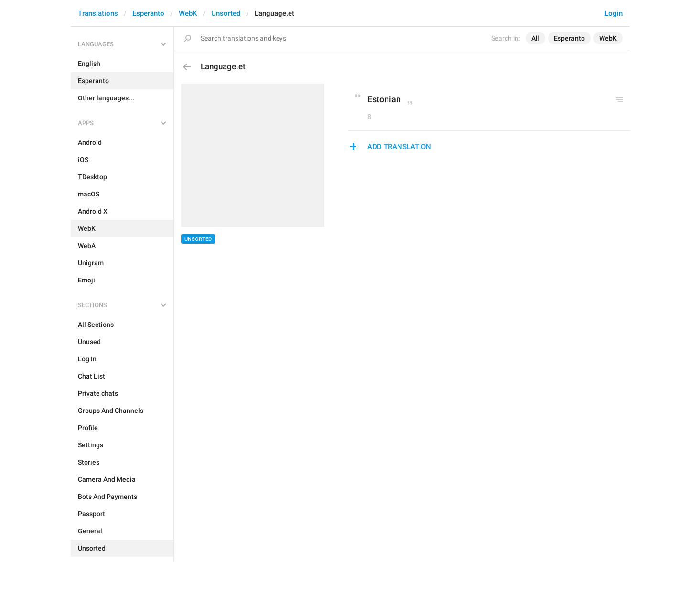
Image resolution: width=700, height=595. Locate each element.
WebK (188, 13)
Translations (98, 13)
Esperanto (148, 13)
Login (614, 13)
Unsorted (226, 13)
